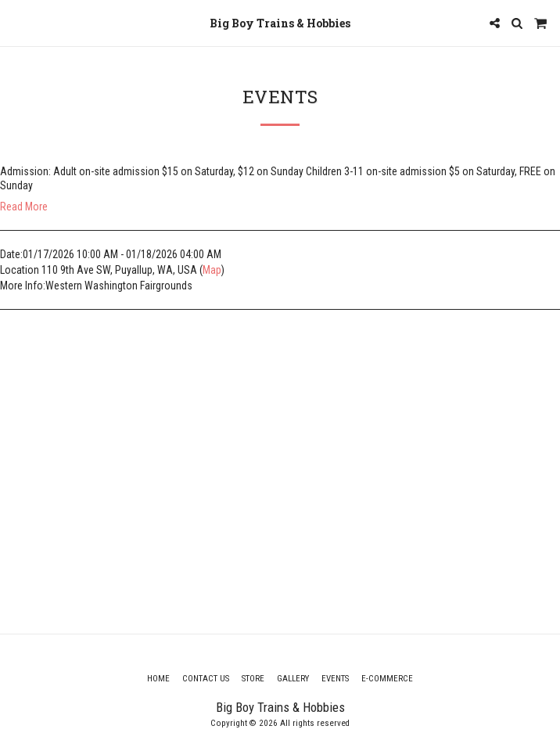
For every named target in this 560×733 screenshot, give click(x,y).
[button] (17, 23)
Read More (24, 207)
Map (212, 270)
